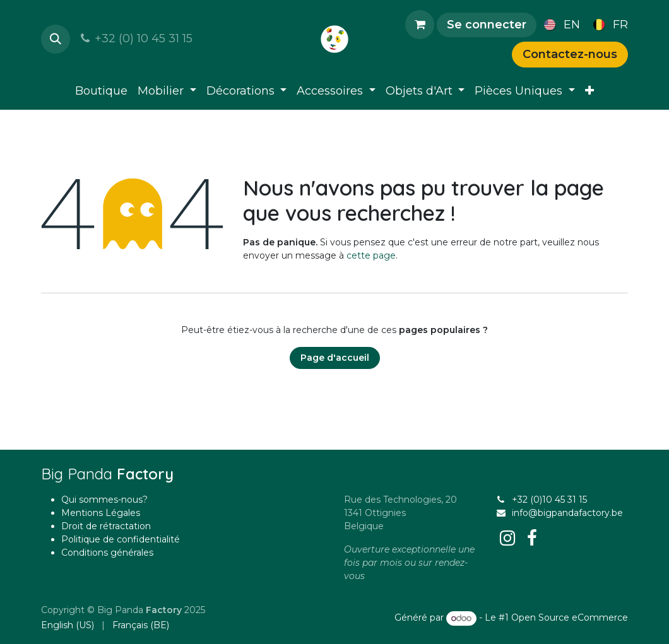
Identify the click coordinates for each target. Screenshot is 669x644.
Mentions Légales (101, 513)
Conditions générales (107, 553)
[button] (56, 39)
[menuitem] (559, 25)
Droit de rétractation (106, 526)
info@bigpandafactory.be (567, 513)
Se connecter (487, 25)
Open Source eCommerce (570, 618)
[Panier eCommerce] (420, 25)
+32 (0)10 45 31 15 (549, 500)
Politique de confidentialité (121, 539)
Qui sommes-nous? (104, 500)
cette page (371, 255)
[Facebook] (532, 538)
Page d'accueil (335, 358)
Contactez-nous (570, 54)
